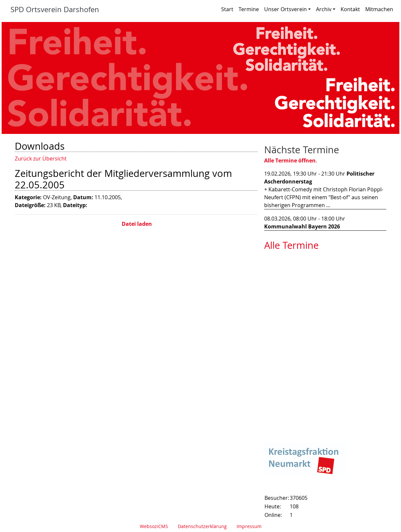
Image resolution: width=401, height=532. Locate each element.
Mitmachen (379, 9)
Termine (249, 9)
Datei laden (136, 224)
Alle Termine (291, 245)
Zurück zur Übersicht (41, 159)
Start (227, 9)
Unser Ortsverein (287, 9)
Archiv (326, 9)
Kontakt (350, 9)
